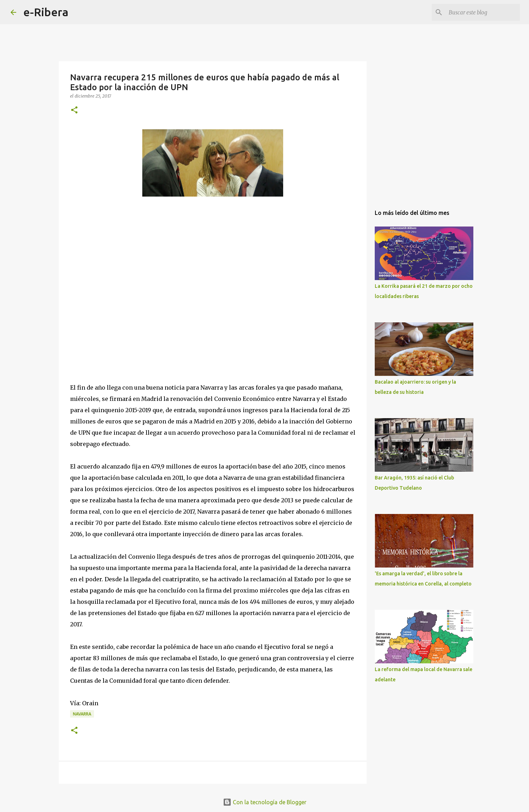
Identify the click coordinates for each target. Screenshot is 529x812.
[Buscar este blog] (483, 12)
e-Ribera (46, 12)
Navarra (82, 714)
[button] (74, 110)
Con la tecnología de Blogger (265, 802)
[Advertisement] (123, 289)
